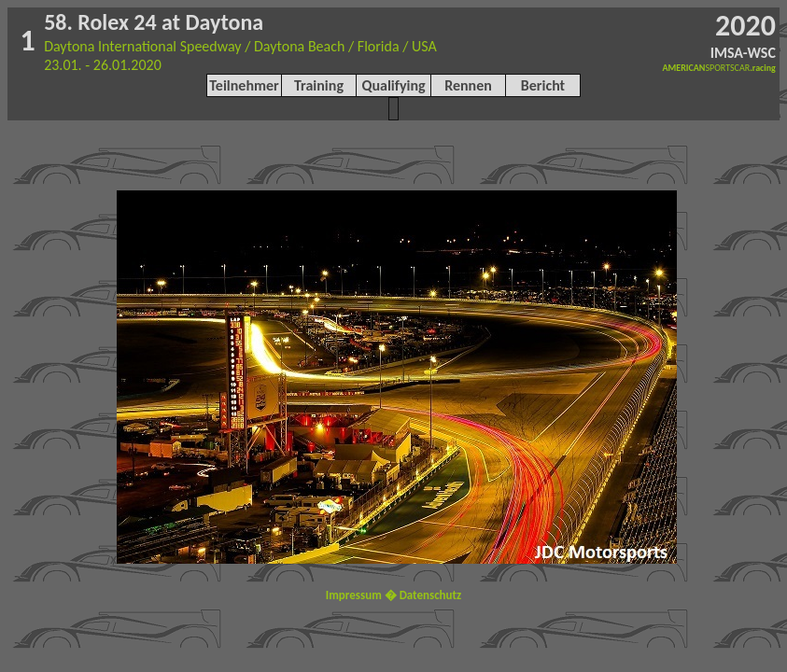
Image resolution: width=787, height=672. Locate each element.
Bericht (543, 85)
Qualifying (393, 85)
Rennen (468, 85)
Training (319, 85)
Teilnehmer (244, 85)
